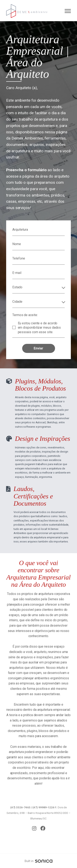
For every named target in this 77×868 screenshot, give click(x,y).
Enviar (38, 348)
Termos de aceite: (25, 315)
